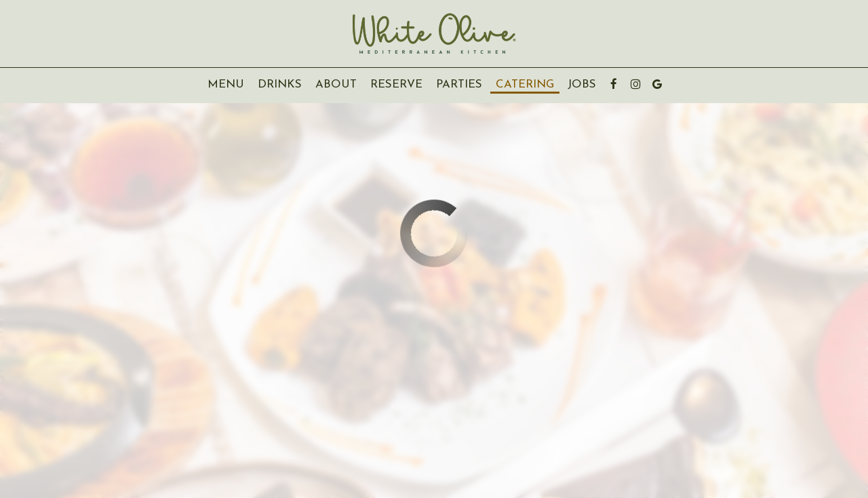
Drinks (280, 84)
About (333, 84)
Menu (226, 84)
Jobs (582, 84)
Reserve (396, 84)
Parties (459, 84)
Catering (525, 84)
